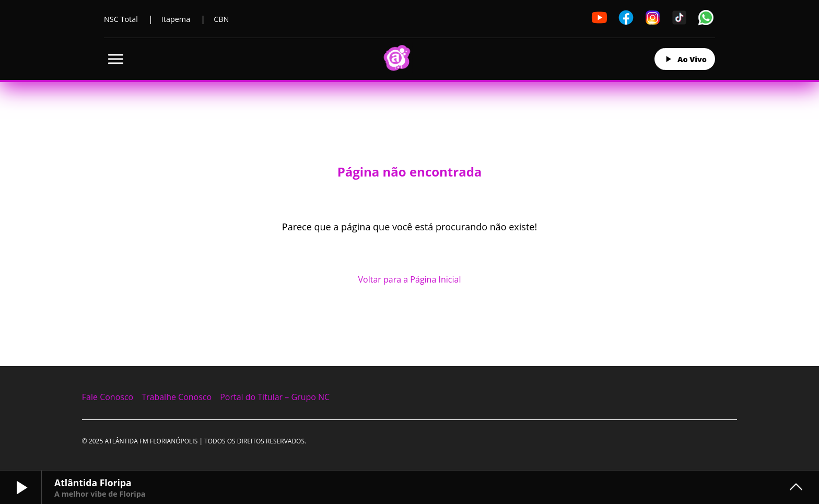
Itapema (176, 19)
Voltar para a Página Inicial (410, 279)
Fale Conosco (108, 397)
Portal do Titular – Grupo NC (275, 397)
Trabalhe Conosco (177, 397)
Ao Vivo (685, 59)
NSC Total (121, 19)
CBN (221, 19)
